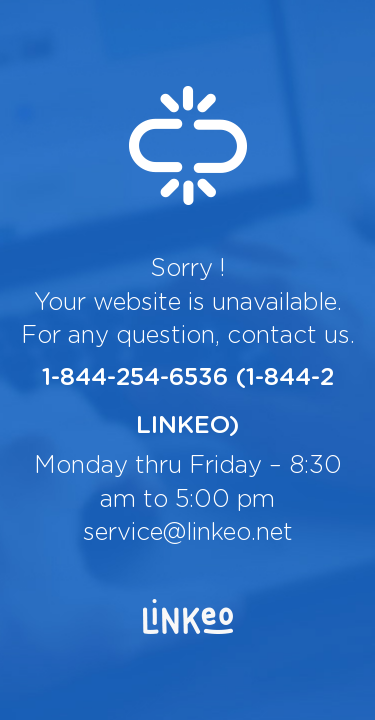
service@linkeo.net (188, 533)
